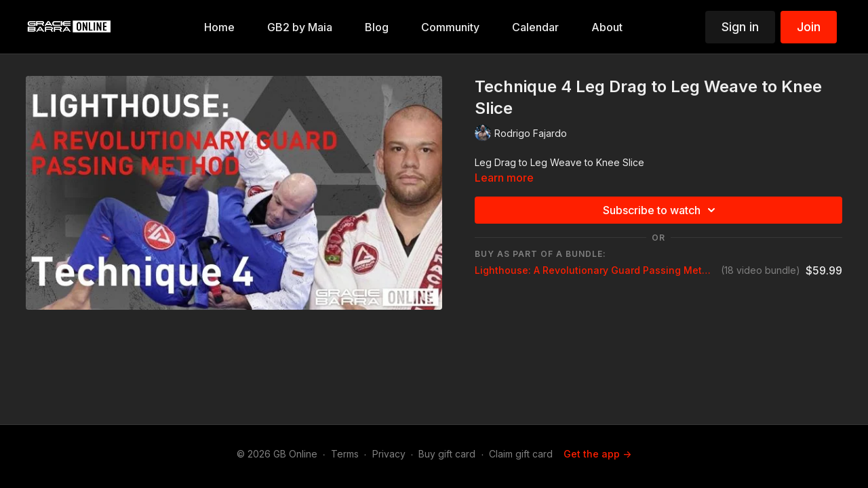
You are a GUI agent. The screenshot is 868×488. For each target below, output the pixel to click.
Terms (345, 454)
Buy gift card (447, 454)
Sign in (740, 27)
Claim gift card (521, 454)
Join (809, 27)
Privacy (389, 454)
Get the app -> (597, 454)
